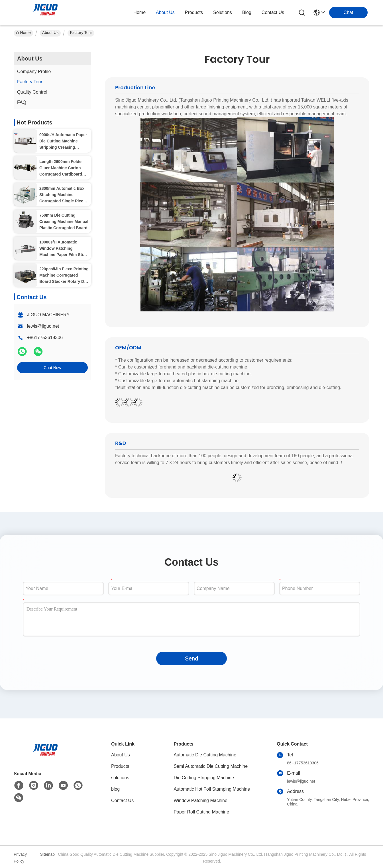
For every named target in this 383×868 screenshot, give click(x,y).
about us (165, 12)
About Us (50, 33)
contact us (273, 12)
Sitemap (47, 854)
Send (192, 658)
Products (120, 766)
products (194, 12)
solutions (223, 12)
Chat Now (52, 368)
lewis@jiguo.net (43, 326)
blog (247, 12)
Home (139, 12)
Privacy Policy (20, 858)
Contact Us (122, 800)
